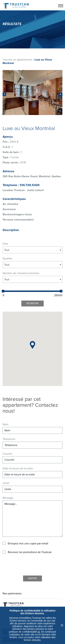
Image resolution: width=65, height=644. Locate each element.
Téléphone (9, 439)
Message (8, 498)
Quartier (8, 259)
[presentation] (4, 94)
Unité (6, 483)
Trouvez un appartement (17, 60)
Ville (5, 244)
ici (39, 632)
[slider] (3, 291)
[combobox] (32, 250)
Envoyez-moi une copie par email (28, 544)
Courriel (7, 454)
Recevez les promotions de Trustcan (30, 552)
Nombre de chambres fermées (21, 273)
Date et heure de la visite (18, 468)
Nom (5, 424)
